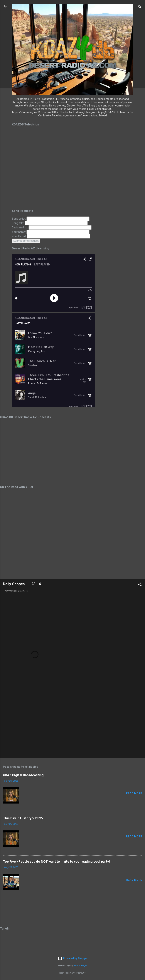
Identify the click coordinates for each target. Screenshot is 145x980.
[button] (140, 585)
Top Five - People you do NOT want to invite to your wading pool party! (56, 861)
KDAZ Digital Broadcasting (23, 775)
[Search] (140, 7)
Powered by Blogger (73, 958)
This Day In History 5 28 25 (23, 818)
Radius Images (81, 966)
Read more (134, 793)
